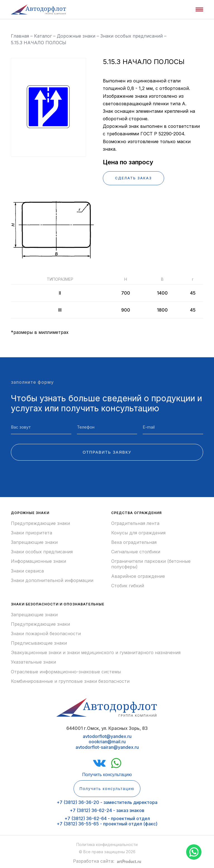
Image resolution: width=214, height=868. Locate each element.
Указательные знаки (33, 662)
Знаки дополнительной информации (52, 580)
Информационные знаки (38, 561)
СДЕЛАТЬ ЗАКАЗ (133, 178)
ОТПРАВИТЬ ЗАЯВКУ (107, 452)
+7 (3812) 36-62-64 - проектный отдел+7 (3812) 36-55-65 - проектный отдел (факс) (107, 821)
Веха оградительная (134, 542)
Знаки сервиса (27, 571)
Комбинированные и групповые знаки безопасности (70, 681)
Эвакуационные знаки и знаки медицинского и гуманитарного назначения (96, 653)
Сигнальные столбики (136, 552)
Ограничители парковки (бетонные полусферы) (151, 564)
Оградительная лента (135, 523)
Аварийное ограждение (138, 576)
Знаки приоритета (31, 533)
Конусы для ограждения (138, 533)
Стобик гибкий (128, 586)
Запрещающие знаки (34, 542)
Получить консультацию (107, 775)
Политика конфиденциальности (107, 844)
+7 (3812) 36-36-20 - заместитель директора (107, 802)
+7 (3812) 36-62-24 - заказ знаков (107, 810)
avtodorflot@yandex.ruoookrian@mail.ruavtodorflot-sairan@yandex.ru (107, 742)
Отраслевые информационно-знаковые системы (66, 672)
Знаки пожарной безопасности (46, 634)
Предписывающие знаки (39, 643)
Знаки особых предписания (42, 552)
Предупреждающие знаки (40, 523)
